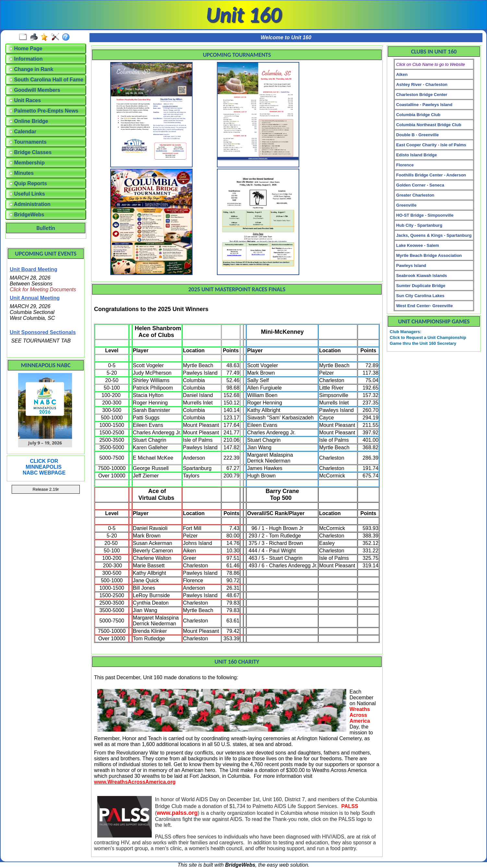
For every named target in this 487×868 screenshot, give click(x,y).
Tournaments (28, 142)
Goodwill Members (35, 90)
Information (26, 59)
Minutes (22, 173)
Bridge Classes (30, 152)
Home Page (26, 48)
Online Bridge (29, 121)
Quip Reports (28, 183)
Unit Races (25, 100)
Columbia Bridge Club (418, 115)
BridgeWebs (27, 215)
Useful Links (27, 194)
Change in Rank (31, 69)
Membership (27, 163)
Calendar (23, 132)
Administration (30, 204)
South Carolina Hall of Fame (46, 80)
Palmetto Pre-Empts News (44, 111)
